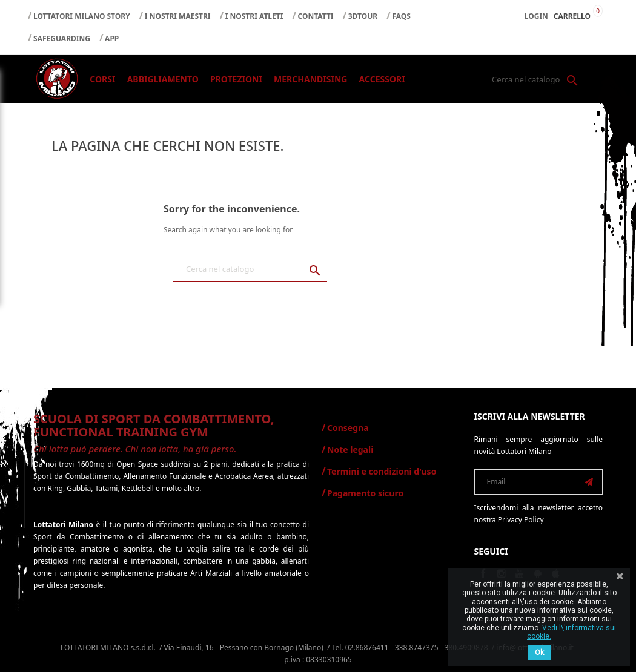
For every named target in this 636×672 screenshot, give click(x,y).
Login (536, 16)
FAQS (401, 16)
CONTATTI (316, 16)
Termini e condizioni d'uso (382, 471)
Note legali (350, 450)
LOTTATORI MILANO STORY (82, 16)
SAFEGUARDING (62, 38)
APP (112, 38)
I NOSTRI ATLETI (254, 16)
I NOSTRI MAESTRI (178, 16)
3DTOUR (363, 16)
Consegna (348, 428)
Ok (539, 653)
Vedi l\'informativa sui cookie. (571, 632)
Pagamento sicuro (365, 493)
